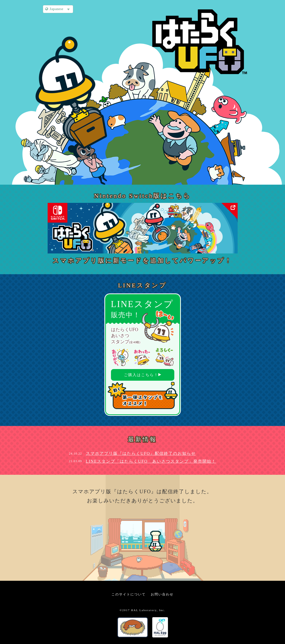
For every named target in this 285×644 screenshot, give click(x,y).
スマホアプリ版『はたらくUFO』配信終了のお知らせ (141, 453)
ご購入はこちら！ (142, 375)
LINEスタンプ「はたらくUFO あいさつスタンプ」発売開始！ (151, 461)
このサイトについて (129, 594)
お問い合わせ (162, 594)
